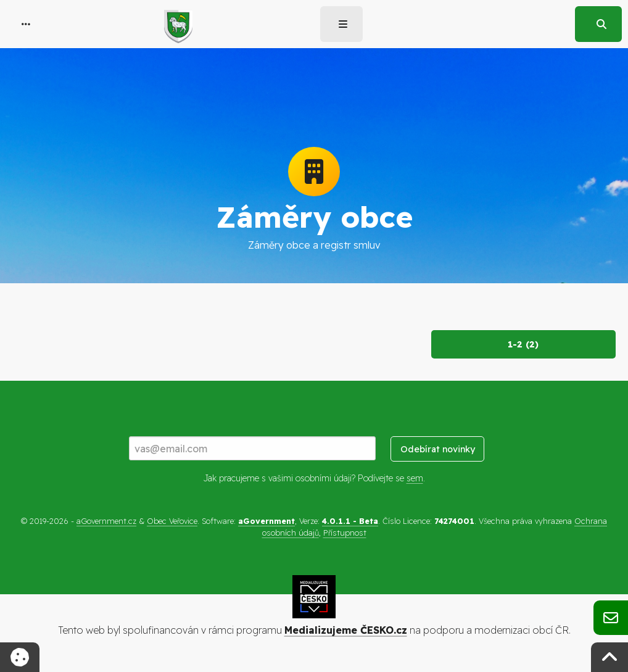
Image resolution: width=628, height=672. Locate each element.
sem (415, 478)
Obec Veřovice (172, 521)
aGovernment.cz (106, 521)
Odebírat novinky (438, 449)
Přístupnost (345, 533)
